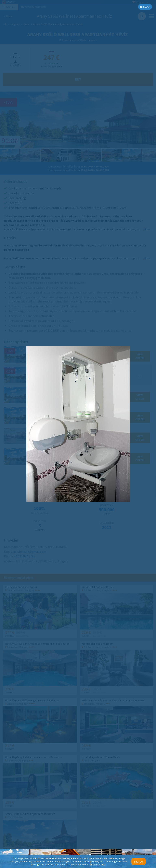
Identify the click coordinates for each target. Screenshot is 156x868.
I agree (139, 862)
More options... (98, 864)
